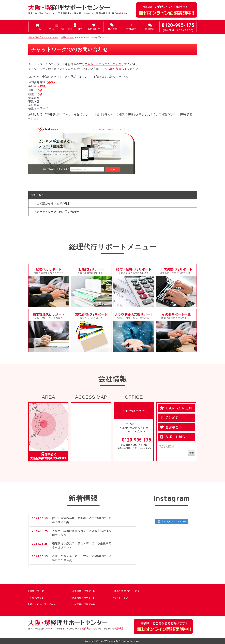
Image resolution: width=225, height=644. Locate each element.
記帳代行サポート (39, 598)
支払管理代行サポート (84, 604)
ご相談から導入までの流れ (54, 203)
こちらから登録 (111, 69)
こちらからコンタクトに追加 (103, 64)
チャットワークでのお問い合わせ (58, 212)
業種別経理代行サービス (127, 591)
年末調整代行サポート (84, 591)
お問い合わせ (39, 195)
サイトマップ (121, 598)
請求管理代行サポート (84, 598)
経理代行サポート (39, 591)
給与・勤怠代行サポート (43, 604)
